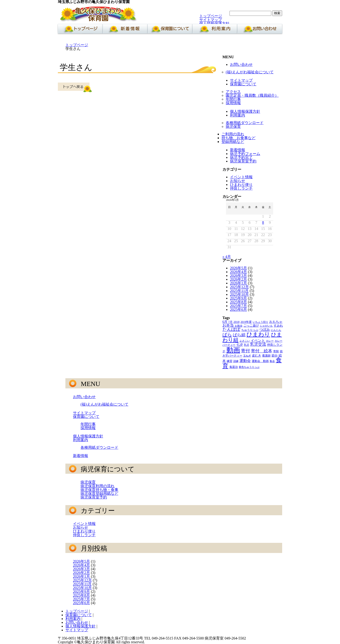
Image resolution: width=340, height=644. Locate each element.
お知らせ (238, 181)
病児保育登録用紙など (99, 493)
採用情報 (233, 103)
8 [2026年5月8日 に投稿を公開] (263, 222)
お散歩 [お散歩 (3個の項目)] (239, 326)
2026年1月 (238, 283)
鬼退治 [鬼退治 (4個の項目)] (234, 367)
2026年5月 (238, 268)
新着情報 (125, 30)
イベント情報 (241, 177)
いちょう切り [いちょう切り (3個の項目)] (260, 322)
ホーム (79, 30)
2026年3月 (238, 276)
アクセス (233, 92)
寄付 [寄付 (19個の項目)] (246, 351)
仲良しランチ (241, 188)
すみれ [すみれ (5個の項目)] (278, 326)
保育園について (170, 30)
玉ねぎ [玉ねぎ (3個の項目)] (247, 356)
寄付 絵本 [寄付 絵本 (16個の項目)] (262, 351)
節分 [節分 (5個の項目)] (275, 356)
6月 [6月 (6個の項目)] (225, 322)
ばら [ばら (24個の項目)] (227, 335)
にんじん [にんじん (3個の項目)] (276, 330)
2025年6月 (238, 310)
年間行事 (233, 99)
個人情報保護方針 (214, 23)
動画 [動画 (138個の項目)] (233, 350)
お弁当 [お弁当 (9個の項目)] (228, 325)
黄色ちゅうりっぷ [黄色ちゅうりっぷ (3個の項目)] (249, 367)
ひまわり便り (241, 185)
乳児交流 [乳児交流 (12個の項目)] (258, 344)
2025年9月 (238, 298)
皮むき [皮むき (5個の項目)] (257, 356)
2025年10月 (239, 294)
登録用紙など (233, 142)
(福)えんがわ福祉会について (250, 72)
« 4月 (227, 257)
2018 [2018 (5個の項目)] (237, 322)
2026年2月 (238, 279)
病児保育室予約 (243, 161)
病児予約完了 (241, 157)
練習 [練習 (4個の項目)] (229, 361)
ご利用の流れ (233, 134)
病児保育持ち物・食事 (99, 490)
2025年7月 (238, 306)
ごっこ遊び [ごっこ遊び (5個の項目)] (251, 326)
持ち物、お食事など (238, 138)
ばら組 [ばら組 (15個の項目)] (239, 335)
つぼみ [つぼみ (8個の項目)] (265, 330)
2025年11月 (239, 291)
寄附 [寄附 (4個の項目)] (276, 351)
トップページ (211, 16)
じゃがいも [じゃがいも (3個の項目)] (266, 326)
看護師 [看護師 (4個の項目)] (266, 356)
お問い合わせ (260, 30)
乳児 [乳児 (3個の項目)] (246, 345)
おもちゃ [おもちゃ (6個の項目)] (276, 322)
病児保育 (233, 127)
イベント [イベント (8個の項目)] (258, 341)
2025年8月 (238, 302)
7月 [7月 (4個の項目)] (230, 322)
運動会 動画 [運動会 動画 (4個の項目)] (260, 361)
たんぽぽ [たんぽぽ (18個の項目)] (231, 329)
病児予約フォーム (245, 154)
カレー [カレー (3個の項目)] (270, 341)
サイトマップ (211, 20)
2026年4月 (238, 272)
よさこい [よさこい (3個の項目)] (245, 341)
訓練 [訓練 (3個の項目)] (236, 361)
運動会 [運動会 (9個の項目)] (245, 361)
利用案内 (215, 30)
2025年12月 (239, 287)
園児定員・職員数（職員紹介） (252, 95)
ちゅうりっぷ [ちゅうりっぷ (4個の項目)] (250, 330)
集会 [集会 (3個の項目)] (272, 361)
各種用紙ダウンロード (245, 123)
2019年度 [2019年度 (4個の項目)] (246, 322)
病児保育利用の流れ (98, 486)
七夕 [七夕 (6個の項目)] (240, 345)
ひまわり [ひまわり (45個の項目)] (258, 334)
